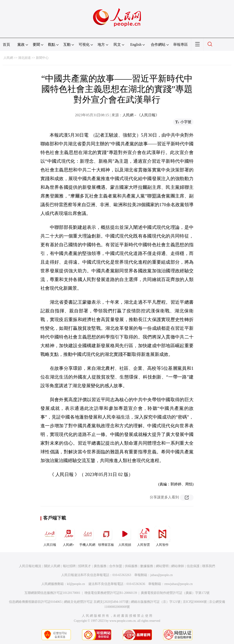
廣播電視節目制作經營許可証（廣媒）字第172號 (175, 593)
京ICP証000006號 (195, 602)
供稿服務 (131, 566)
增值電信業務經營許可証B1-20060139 (111, 593)
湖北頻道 (24, 58)
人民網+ (69, 536)
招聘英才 (85, 566)
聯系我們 (209, 566)
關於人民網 (52, 566)
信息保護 (193, 566)
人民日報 (50, 536)
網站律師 (178, 566)
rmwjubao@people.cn (178, 584)
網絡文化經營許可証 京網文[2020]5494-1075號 (96, 602)
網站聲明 (162, 566)
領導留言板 (106, 536)
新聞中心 (42, 58)
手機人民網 (87, 536)
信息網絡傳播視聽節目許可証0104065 (35, 602)
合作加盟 (116, 566)
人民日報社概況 (30, 566)
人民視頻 (125, 536)
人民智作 (162, 536)
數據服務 (147, 566)
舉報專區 (181, 45)
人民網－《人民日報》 (141, 115)
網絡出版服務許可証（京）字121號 (156, 602)
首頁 (6, 45)
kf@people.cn (76, 584)
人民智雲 (144, 536)
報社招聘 (69, 566)
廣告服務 (100, 566)
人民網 (8, 58)
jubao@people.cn (162, 575)
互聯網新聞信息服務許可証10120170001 (52, 593)
